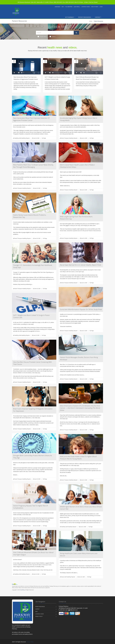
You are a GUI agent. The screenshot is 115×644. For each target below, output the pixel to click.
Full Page (44, 138)
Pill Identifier (69, 7)
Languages (57, 7)
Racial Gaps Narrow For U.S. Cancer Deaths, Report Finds (80, 265)
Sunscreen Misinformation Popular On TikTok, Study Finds (81, 309)
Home (91, 21)
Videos (53, 36)
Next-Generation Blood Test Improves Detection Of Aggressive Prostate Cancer (31, 119)
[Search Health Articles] (55, 33)
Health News (42, 36)
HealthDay (22, 590)
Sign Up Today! (95, 7)
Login (101, 7)
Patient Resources (85, 17)
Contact (98, 17)
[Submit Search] (76, 33)
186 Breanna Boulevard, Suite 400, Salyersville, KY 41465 (33, 2)
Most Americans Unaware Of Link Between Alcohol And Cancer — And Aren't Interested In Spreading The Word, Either (80, 408)
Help (63, 7)
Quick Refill (77, 7)
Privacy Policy (39, 616)
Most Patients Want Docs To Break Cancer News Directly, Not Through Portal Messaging (33, 166)
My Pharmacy (70, 17)
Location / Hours (86, 7)
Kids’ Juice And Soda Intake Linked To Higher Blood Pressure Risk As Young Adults (78, 458)
